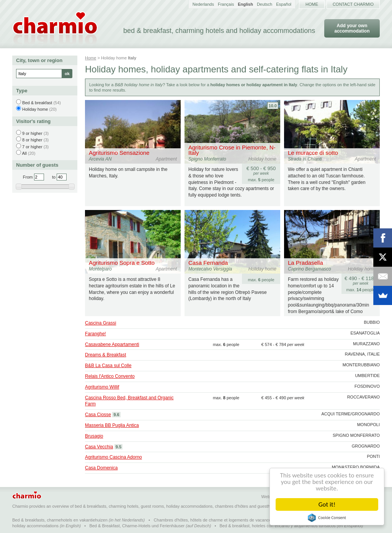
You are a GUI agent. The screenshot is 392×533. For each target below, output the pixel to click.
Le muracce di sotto (313, 153)
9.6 (116, 415)
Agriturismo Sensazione (119, 153)
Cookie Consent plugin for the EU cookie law (327, 518)
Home (312, 4)
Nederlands (203, 4)
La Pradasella (305, 263)
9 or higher (32, 133)
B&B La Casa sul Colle (108, 366)
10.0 (273, 106)
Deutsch (265, 4)
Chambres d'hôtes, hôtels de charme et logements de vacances (214, 520)
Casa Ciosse (98, 415)
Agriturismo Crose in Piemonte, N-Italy (232, 150)
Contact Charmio (353, 4)
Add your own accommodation (352, 28)
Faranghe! (96, 334)
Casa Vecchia (99, 447)
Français (226, 4)
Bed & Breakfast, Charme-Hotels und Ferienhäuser (137, 526)
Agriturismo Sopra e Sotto (122, 263)
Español (284, 4)
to (54, 177)
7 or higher (32, 147)
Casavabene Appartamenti (112, 344)
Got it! (327, 504)
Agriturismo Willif (102, 387)
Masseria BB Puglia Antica (112, 425)
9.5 (118, 447)
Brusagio (94, 436)
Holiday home (35, 109)
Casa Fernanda (208, 263)
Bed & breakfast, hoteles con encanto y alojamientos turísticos (278, 526)
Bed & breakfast (37, 103)
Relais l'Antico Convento (110, 376)
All (24, 153)
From (28, 177)
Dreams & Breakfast (105, 355)
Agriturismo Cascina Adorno (114, 457)
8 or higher (32, 140)
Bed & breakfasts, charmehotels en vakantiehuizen (60, 520)
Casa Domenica (101, 468)
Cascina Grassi (100, 323)
